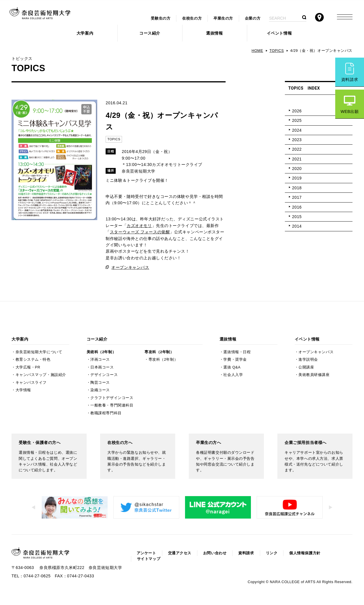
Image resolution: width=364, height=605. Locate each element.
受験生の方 (161, 18)
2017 (297, 197)
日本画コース (102, 367)
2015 (297, 217)
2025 (297, 120)
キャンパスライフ (31, 383)
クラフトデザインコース (112, 398)
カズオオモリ (139, 226)
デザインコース (104, 375)
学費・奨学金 (235, 360)
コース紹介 (150, 33)
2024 (297, 130)
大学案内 (85, 33)
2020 (297, 169)
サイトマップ (149, 559)
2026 (297, 111)
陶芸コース (100, 383)
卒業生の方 (223, 18)
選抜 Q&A (232, 367)
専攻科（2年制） (159, 352)
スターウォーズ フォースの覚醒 (140, 232)
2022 (297, 149)
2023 (297, 140)
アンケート (146, 553)
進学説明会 (308, 360)
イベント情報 (279, 33)
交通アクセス (180, 553)
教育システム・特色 (33, 360)
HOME (257, 51)
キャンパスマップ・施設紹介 (41, 375)
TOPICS (277, 51)
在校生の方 (192, 18)
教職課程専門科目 (106, 413)
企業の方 (253, 18)
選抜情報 (214, 33)
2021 (297, 159)
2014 (297, 226)
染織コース (100, 390)
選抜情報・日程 (237, 352)
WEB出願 (350, 111)
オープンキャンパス (130, 267)
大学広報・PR (28, 367)
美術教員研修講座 (314, 375)
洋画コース (100, 360)
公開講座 (306, 367)
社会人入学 (233, 375)
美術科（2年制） (101, 352)
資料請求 (350, 80)
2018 (297, 188)
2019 (297, 178)
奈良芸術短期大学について (39, 352)
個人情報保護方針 (305, 553)
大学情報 (23, 390)
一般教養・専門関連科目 (112, 405)
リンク (272, 553)
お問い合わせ (215, 553)
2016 (297, 207)
